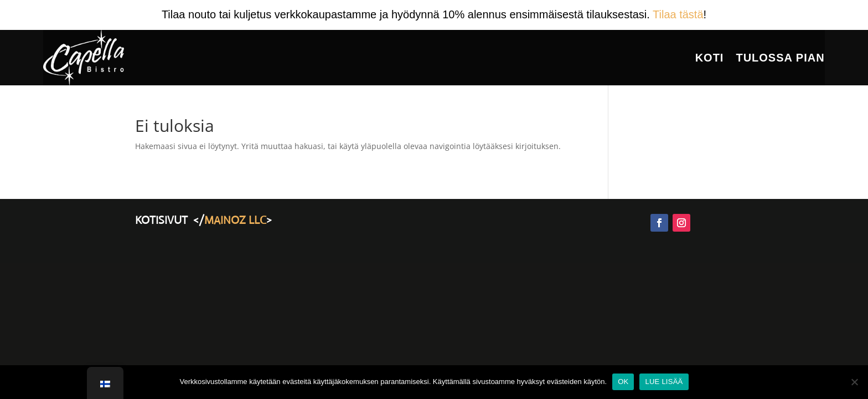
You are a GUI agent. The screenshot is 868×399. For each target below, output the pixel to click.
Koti (710, 58)
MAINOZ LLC (235, 220)
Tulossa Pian (780, 58)
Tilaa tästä (678, 14)
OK (623, 382)
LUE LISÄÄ (664, 382)
